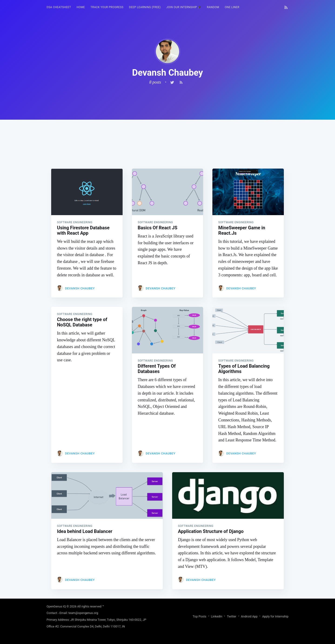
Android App (249, 616)
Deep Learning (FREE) (145, 7)
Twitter (231, 616)
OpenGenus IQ (56, 606)
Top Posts (199, 616)
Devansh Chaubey (80, 288)
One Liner (232, 7)
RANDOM (213, 7)
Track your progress (107, 7)
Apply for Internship (275, 616)
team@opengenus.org (83, 613)
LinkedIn (217, 616)
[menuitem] (59, 7)
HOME (81, 7)
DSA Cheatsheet (59, 7)
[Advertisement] (167, 152)
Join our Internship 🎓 (184, 7)
